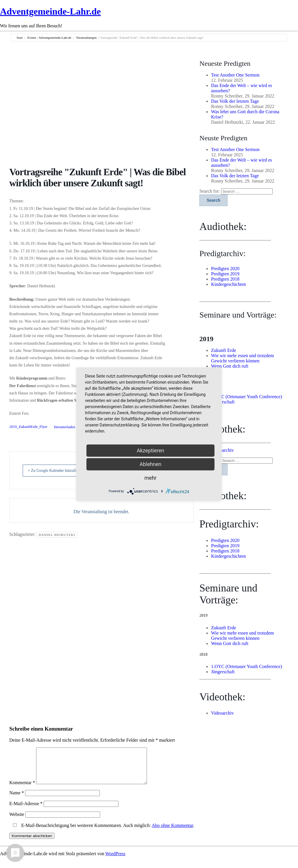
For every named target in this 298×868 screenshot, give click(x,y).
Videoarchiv (222, 450)
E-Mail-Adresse (26, 811)
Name (17, 800)
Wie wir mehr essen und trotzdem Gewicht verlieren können (242, 358)
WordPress (115, 861)
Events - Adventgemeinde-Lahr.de (49, 38)
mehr (150, 478)
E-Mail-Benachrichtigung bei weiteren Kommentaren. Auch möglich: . (102, 832)
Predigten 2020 (225, 269)
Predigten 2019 (225, 274)
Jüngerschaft (223, 402)
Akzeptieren (151, 450)
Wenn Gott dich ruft (230, 366)
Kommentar (22, 790)
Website (17, 821)
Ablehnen (150, 464)
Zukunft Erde (223, 350)
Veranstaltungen (86, 38)
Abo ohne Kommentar (172, 832)
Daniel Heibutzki (57, 535)
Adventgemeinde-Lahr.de (50, 11)
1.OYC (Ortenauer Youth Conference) (246, 397)
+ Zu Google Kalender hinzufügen (61, 470)
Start (20, 38)
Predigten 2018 (225, 279)
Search (213, 200)
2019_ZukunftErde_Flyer (28, 427)
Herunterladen (64, 427)
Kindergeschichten (228, 284)
